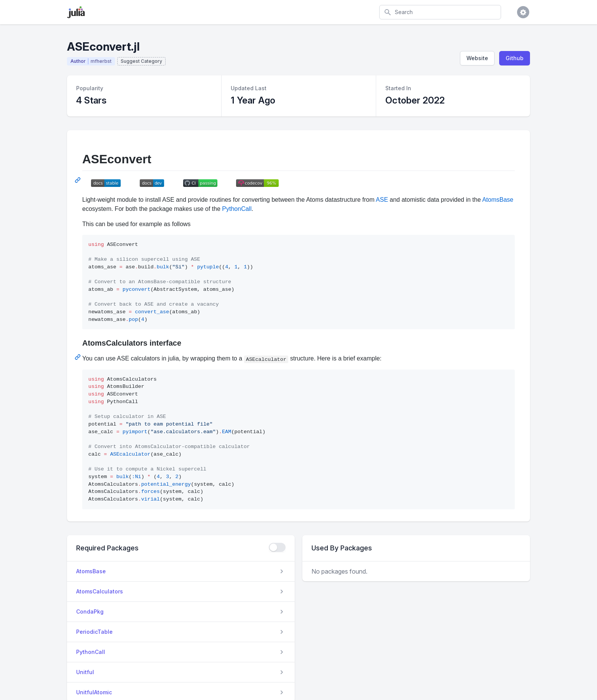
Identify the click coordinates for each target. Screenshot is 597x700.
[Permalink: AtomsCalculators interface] (78, 357)
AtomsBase (498, 200)
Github (515, 58)
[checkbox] (277, 547)
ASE (382, 200)
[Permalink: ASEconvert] (78, 180)
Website (477, 58)
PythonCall (237, 209)
